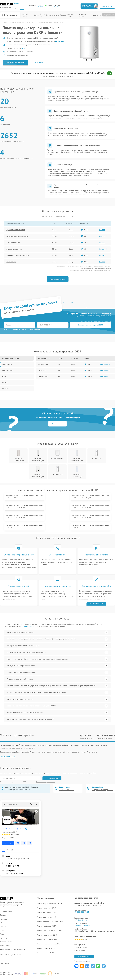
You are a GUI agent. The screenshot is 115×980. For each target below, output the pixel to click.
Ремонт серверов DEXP (46, 933)
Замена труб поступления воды (19, 256)
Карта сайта (5, 947)
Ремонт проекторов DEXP (47, 902)
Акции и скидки (71, 16)
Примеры (4, 903)
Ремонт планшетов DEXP (46, 897)
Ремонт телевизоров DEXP (47, 919)
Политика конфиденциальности (58, 966)
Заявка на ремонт (83, 16)
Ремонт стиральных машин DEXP (49, 915)
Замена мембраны (14, 243)
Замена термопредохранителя (19, 236)
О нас (43, 16)
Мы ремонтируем (10, 16)
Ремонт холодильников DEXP (48, 924)
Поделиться (76, 951)
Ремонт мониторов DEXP (46, 893)
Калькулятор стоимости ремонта (12, 934)
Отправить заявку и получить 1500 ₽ (68, 325)
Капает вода (42, 371)
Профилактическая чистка (17, 230)
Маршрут (8, 828)
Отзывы (49, 16)
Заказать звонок (57, 424)
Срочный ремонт (26, 16)
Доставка (56, 16)
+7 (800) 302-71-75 (53, 5)
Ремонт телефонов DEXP (46, 910)
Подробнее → (105, 364)
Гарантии (64, 16)
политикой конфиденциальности (31, 329)
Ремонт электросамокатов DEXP (49, 928)
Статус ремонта (109, 16)
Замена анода (13, 262)
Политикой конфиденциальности (46, 766)
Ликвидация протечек (16, 249)
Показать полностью (8, 741)
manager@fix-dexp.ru (83, 910)
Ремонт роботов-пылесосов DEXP (50, 906)
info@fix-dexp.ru (81, 904)
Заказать (104, 230)
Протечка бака (43, 364)
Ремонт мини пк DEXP (45, 937)
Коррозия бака (43, 377)
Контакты (95, 16)
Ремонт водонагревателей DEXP (49, 888)
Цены (37, 16)
